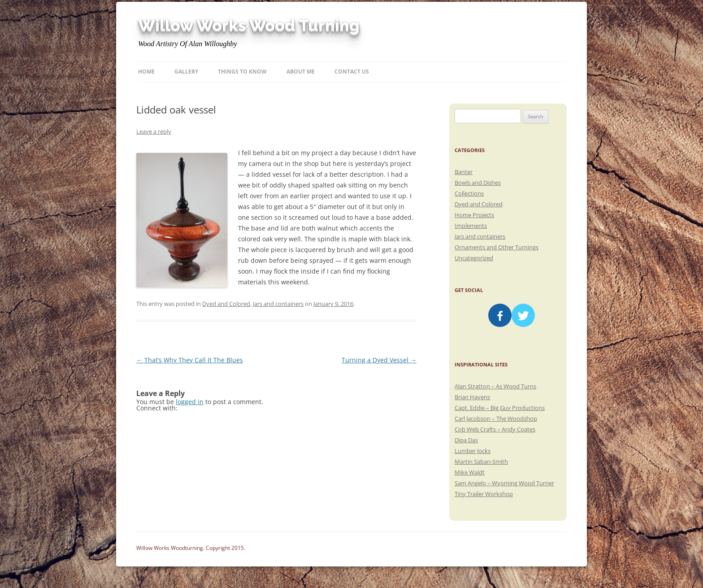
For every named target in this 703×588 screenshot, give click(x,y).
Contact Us (352, 72)
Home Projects (474, 215)
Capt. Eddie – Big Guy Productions (500, 408)
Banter (464, 172)
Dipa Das (466, 440)
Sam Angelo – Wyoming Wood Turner (504, 483)
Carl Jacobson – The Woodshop (496, 418)
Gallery (186, 72)
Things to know (242, 72)
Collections (469, 193)
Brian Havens (472, 397)
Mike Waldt (470, 472)
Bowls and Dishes (478, 183)
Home (146, 72)
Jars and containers (278, 304)
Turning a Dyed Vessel (379, 360)
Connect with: (157, 408)
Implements (471, 226)
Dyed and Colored (226, 304)
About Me (301, 72)
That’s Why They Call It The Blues (190, 360)
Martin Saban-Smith (481, 462)
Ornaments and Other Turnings (497, 247)
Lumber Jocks (473, 451)
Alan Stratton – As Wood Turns (495, 386)
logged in (190, 402)
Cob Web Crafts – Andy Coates (495, 429)
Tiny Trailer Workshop (484, 494)
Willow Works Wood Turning (249, 26)
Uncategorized (474, 258)
